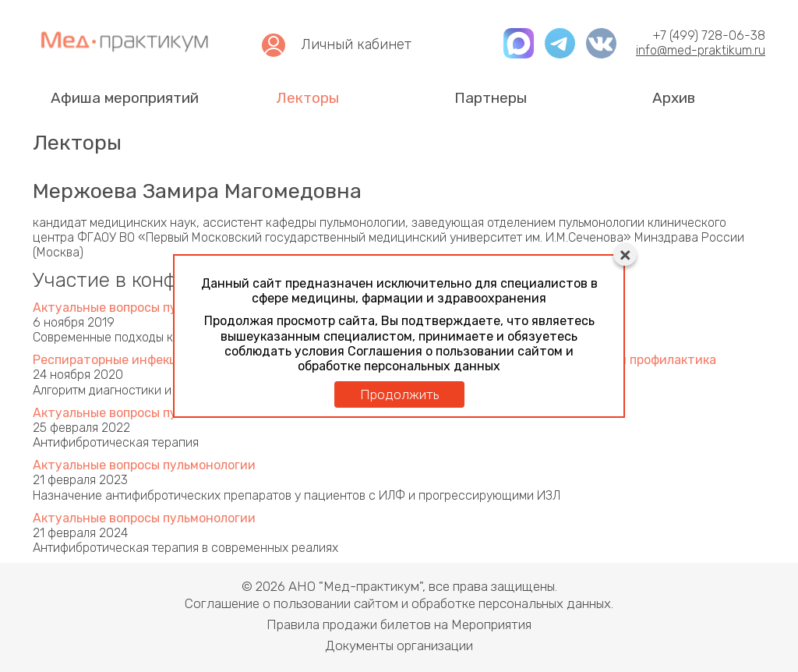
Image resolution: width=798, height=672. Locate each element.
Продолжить (399, 394)
